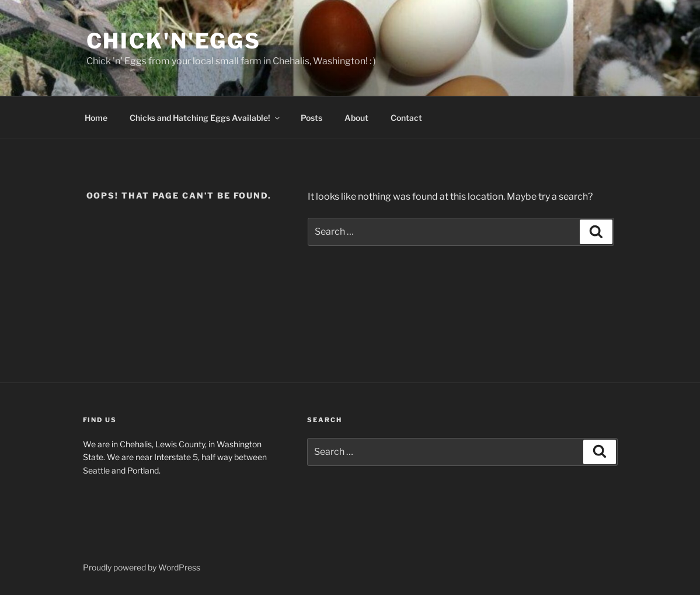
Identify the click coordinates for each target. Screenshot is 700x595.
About (356, 118)
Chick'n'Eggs (174, 41)
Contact (406, 118)
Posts (311, 118)
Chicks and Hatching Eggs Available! (206, 118)
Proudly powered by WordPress (142, 567)
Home (96, 118)
